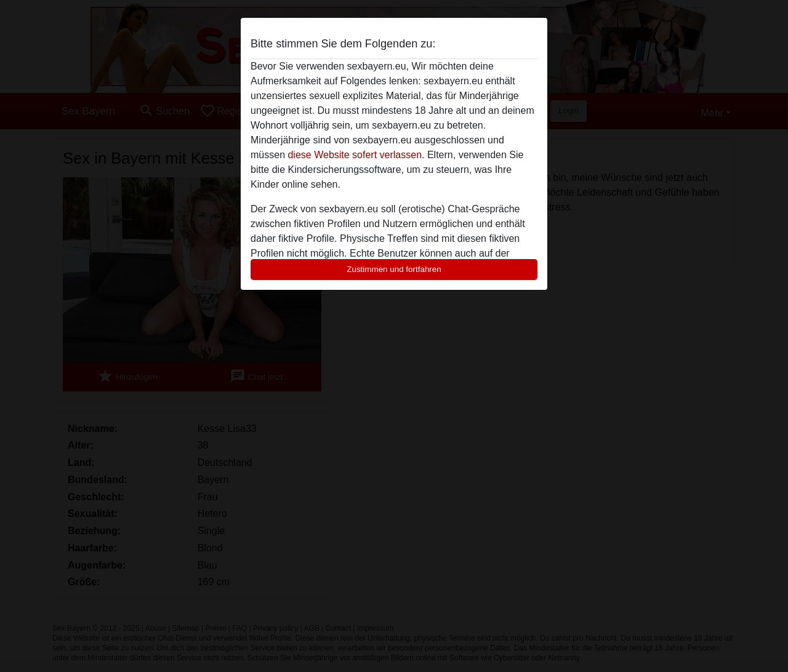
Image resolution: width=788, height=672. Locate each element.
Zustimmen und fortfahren (394, 269)
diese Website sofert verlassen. (356, 155)
